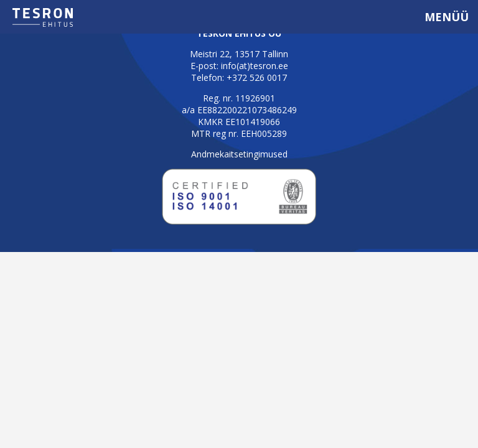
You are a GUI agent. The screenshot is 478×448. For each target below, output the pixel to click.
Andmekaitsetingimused (239, 154)
